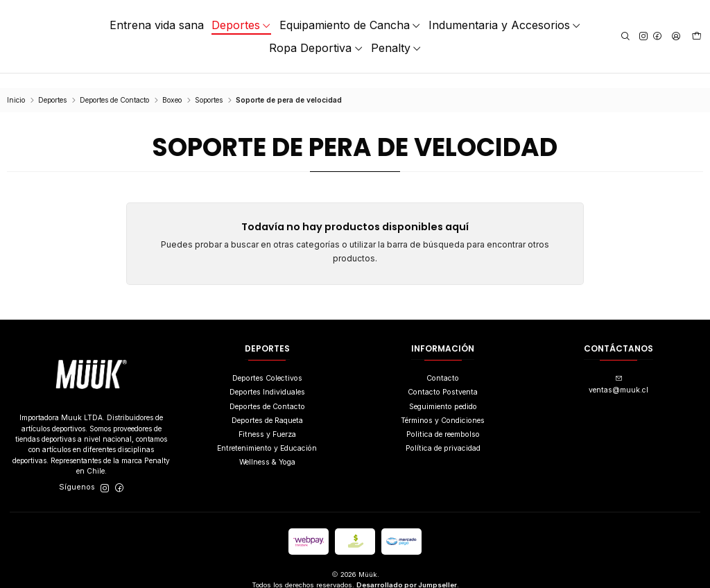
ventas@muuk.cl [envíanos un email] (618, 370)
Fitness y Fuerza (267, 420)
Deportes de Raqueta (267, 406)
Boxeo (172, 86)
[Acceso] (676, 36)
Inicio (16, 86)
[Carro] (697, 37)
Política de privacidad (443, 434)
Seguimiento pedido (443, 392)
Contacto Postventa (443, 378)
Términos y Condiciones (443, 406)
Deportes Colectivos (267, 364)
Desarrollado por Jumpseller (407, 570)
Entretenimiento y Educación (267, 434)
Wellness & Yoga (267, 448)
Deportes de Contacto (114, 86)
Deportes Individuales (267, 378)
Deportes (52, 86)
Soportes (209, 86)
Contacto (443, 364)
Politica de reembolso (443, 420)
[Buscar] (625, 36)
